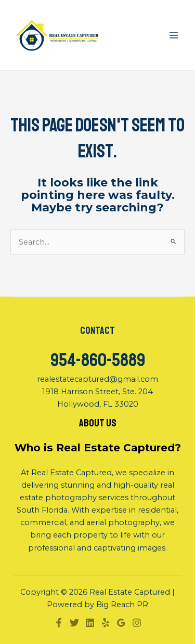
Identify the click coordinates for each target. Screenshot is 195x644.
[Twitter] (74, 623)
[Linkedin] (90, 623)
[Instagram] (137, 623)
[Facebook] (59, 623)
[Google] (121, 623)
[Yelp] (106, 623)
